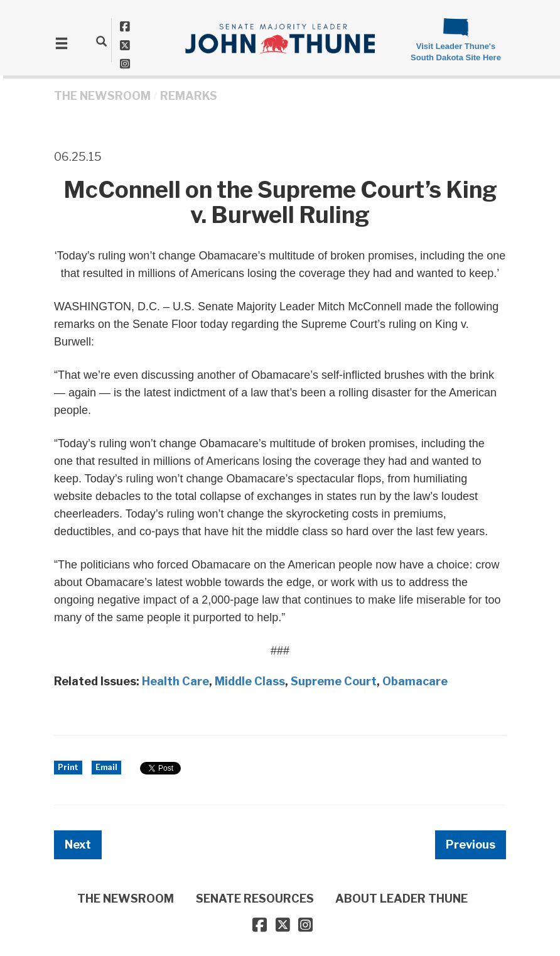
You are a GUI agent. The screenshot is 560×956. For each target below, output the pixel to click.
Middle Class (250, 681)
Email (106, 767)
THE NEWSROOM (102, 96)
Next (78, 845)
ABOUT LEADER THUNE (401, 899)
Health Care (175, 681)
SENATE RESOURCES (255, 899)
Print (68, 767)
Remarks (189, 96)
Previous (471, 845)
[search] (101, 41)
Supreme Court (334, 681)
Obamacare (415, 681)
